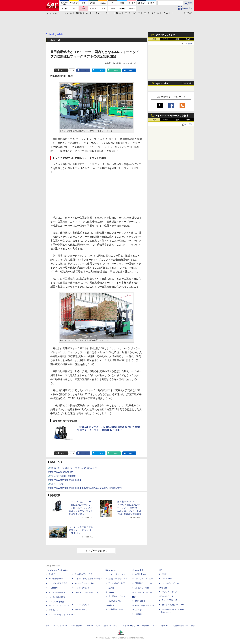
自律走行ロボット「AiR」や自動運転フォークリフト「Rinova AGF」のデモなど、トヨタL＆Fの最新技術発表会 (129, 508)
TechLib (138, 614)
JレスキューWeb (142, 588)
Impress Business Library (85, 583)
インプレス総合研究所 (58, 583)
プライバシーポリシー (130, 626)
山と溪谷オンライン (117, 596)
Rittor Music (111, 570)
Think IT (52, 574)
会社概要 (146, 626)
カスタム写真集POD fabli (173, 605)
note (116, 70)
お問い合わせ (76, 626)
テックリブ (137, 610)
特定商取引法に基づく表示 (184, 626)
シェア (85, 70)
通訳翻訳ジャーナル (144, 583)
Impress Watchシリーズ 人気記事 (172, 116)
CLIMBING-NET (115, 601)
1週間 (177, 39)
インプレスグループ (161, 626)
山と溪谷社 (110, 592)
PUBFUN (163, 588)
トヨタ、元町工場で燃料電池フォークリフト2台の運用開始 (81, 530)
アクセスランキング (165, 35)
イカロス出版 (138, 570)
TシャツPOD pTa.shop (172, 600)
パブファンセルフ (169, 592)
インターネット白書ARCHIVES (62, 615)
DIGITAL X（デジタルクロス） (87, 592)
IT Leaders (53, 588)
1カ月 (188, 39)
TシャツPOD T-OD (117, 583)
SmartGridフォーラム (84, 574)
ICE (161, 570)
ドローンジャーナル (57, 592)
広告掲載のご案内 (92, 626)
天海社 (165, 574)
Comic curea (167, 579)
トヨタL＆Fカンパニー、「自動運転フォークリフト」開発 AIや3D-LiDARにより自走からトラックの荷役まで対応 (81, 508)
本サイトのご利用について (56, 626)
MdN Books (140, 601)
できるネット (54, 610)
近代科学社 (110, 606)
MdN (134, 597)
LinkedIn (131, 70)
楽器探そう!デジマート (118, 579)
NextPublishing (81, 609)
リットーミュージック (118, 574)
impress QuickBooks (170, 583)
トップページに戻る (96, 551)
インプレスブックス (83, 605)
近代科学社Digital (116, 609)
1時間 (154, 39)
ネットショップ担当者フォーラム (89, 579)
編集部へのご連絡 (110, 626)
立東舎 (111, 588)
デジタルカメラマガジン (59, 606)
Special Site (162, 83)
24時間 (165, 39)
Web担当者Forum (56, 579)
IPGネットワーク (166, 596)
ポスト (63, 70)
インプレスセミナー (83, 588)
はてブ (101, 70)
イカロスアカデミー (144, 592)
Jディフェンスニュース (145, 579)
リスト (72, 70)
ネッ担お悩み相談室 (57, 597)
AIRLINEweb (141, 574)
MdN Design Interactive (145, 606)
